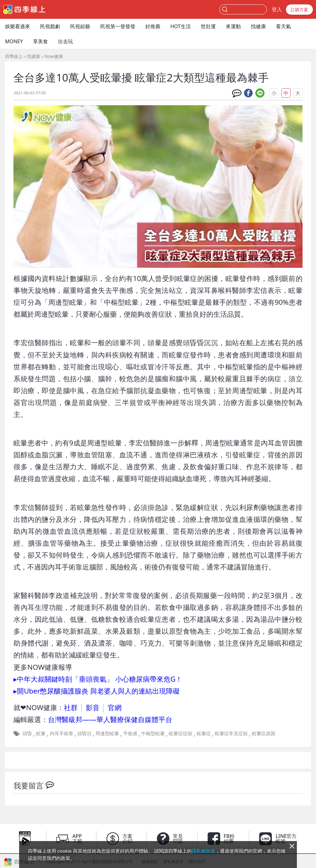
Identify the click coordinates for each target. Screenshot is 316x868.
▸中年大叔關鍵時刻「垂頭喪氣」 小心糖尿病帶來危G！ (98, 679)
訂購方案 (299, 10)
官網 (115, 707)
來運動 (233, 26)
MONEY (14, 41)
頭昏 (27, 733)
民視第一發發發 (118, 26)
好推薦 (153, 26)
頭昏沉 (84, 733)
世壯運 (208, 26)
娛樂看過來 (18, 26)
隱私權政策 (203, 851)
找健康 (258, 26)
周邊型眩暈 (107, 733)
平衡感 (130, 733)
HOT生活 (181, 26)
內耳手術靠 (62, 733)
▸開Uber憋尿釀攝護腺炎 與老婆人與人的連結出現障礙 (97, 691)
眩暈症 (204, 733)
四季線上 (14, 56)
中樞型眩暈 (153, 733)
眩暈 (41, 733)
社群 (71, 707)
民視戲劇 (50, 26)
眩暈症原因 (264, 733)
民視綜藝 (80, 26)
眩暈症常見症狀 (231, 733)
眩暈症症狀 (181, 733)
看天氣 (283, 26)
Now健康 (54, 56)
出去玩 (65, 41)
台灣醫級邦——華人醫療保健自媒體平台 (110, 719)
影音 (93, 707)
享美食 (40, 41)
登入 (277, 9)
